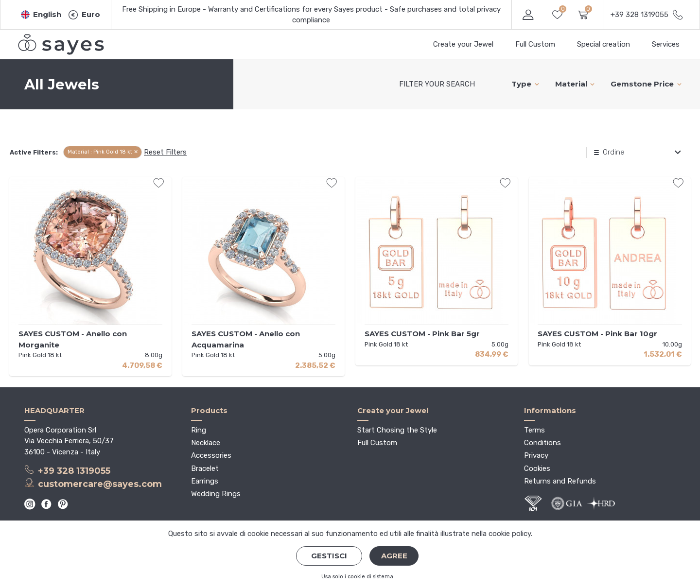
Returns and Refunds (560, 481)
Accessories (211, 455)
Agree (394, 556)
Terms (534, 430)
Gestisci (329, 556)
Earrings (205, 481)
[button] (41, 15)
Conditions (542, 443)
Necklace (206, 443)
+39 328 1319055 (67, 470)
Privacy (536, 455)
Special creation (604, 44)
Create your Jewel (463, 44)
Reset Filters (165, 152)
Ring (199, 430)
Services (666, 44)
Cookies (537, 468)
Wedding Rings (216, 494)
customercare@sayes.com (93, 484)
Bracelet (205, 468)
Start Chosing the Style (397, 430)
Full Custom (535, 44)
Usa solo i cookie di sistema (357, 577)
